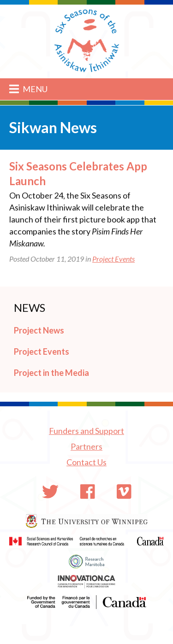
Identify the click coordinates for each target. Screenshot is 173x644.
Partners (86, 446)
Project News (39, 330)
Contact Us (86, 462)
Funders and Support (86, 431)
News (30, 307)
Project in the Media (51, 373)
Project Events (113, 259)
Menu (28, 89)
